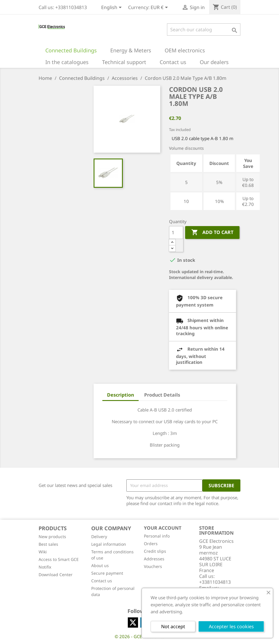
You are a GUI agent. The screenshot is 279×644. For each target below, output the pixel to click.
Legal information (109, 544)
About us (100, 565)
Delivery (99, 537)
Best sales (48, 544)
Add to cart (212, 233)
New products (52, 537)
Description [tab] (120, 395)
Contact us (102, 581)
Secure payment (107, 573)
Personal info (157, 536)
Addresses (154, 559)
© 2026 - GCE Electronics (140, 636)
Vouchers (153, 566)
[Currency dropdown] (160, 8)
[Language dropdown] (112, 8)
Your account (163, 528)
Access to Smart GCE (59, 559)
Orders (151, 544)
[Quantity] (176, 233)
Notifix (45, 567)
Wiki (43, 552)
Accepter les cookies (231, 626)
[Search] (204, 30)
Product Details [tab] (162, 395)
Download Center (56, 575)
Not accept (173, 626)
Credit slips (155, 551)
